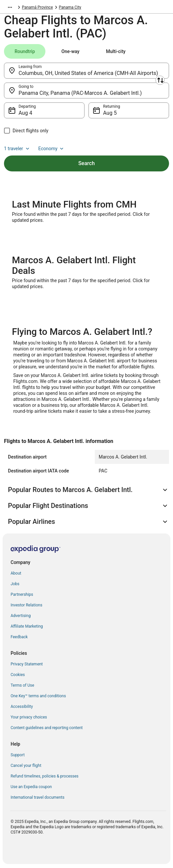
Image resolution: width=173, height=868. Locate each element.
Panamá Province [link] (37, 7)
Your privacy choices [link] (29, 717)
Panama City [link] (70, 7)
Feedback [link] (19, 637)
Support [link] (18, 755)
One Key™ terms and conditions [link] (38, 696)
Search (86, 163)
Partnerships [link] (22, 594)
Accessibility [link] (22, 707)
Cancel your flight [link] (26, 766)
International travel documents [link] (37, 797)
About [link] (16, 573)
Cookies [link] (18, 675)
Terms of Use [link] (22, 685)
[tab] (25, 51)
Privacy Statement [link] (27, 664)
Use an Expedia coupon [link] (31, 787)
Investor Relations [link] (27, 605)
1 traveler (17, 149)
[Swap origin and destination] (160, 80)
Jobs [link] (15, 584)
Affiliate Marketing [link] (27, 626)
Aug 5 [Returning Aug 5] (110, 113)
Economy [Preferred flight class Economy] (52, 149)
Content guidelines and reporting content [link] (47, 728)
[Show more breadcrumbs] (10, 7)
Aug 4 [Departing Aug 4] (25, 113)
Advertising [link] (21, 616)
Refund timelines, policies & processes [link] (45, 776)
